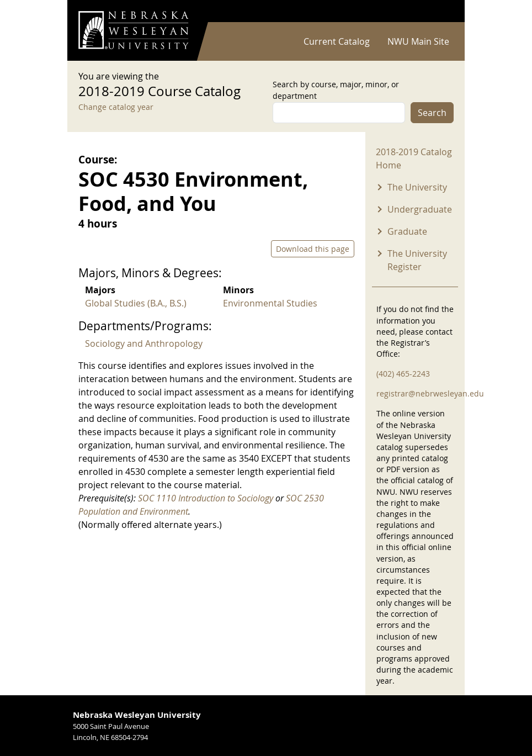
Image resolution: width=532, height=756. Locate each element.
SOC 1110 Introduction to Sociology (206, 498)
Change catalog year (116, 107)
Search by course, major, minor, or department (336, 90)
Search (432, 113)
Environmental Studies (270, 303)
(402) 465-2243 (403, 374)
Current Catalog (337, 41)
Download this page (313, 249)
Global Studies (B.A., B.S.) (136, 303)
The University (417, 187)
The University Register (417, 260)
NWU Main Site (418, 41)
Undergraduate (420, 209)
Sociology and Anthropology (144, 343)
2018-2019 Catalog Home (414, 158)
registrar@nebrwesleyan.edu (430, 393)
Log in (439, 11)
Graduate (407, 231)
